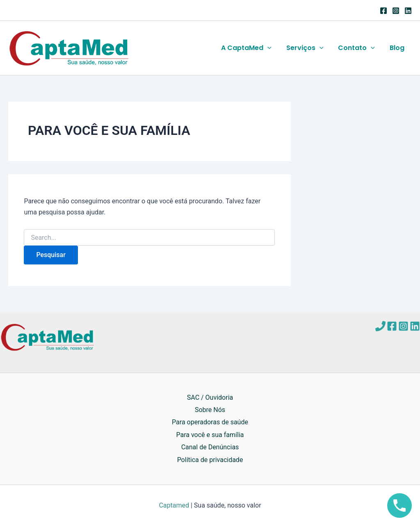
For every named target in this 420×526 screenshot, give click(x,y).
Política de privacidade (210, 460)
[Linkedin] (408, 11)
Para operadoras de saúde (210, 422)
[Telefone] (380, 326)
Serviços (309, 48)
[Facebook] (383, 11)
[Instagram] (396, 11)
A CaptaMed (252, 48)
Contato (359, 48)
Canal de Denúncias (210, 447)
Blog (398, 48)
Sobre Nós (210, 410)
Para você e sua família (210, 435)
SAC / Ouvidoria (210, 397)
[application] (273, 48)
